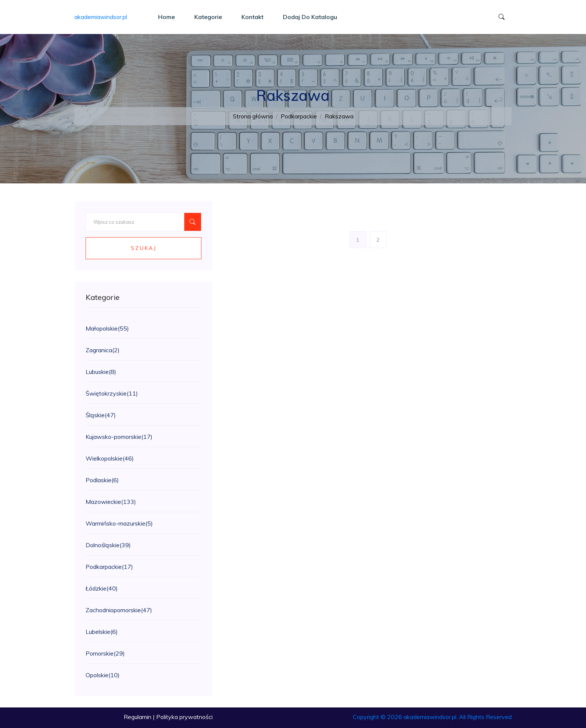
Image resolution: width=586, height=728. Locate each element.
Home (166, 17)
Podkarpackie (299, 116)
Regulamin (138, 717)
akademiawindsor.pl (101, 17)
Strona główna (253, 116)
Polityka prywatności (184, 717)
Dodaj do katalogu (310, 17)
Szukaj (144, 248)
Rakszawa (339, 116)
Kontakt (252, 17)
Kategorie (208, 17)
